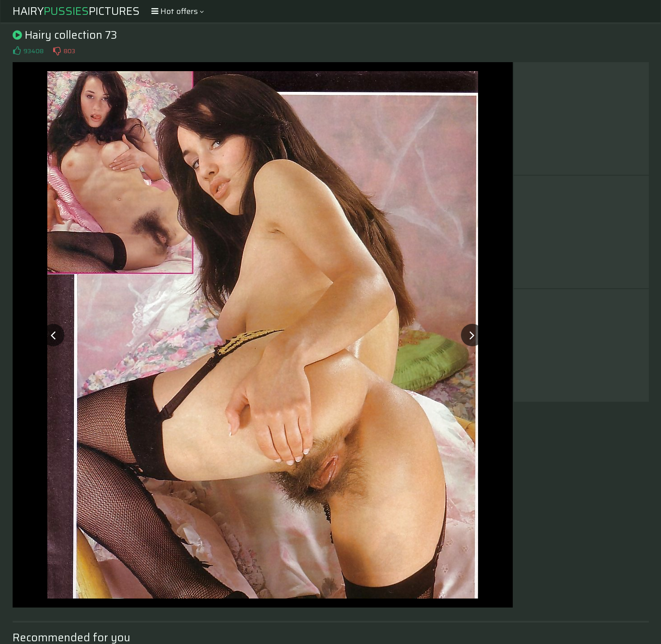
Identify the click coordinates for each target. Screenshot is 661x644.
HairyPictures (76, 11)
